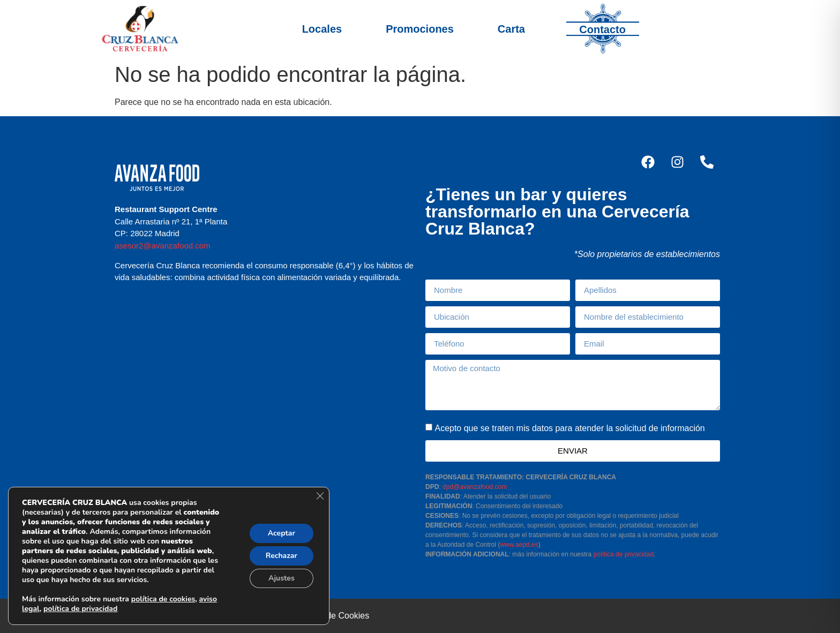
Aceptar (282, 533)
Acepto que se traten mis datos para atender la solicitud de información (569, 428)
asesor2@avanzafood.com (163, 246)
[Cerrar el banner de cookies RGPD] (320, 496)
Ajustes (282, 578)
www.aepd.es (519, 545)
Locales (322, 29)
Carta (511, 29)
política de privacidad (624, 554)
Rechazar (282, 556)
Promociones (420, 29)
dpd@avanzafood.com (475, 487)
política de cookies (163, 599)
